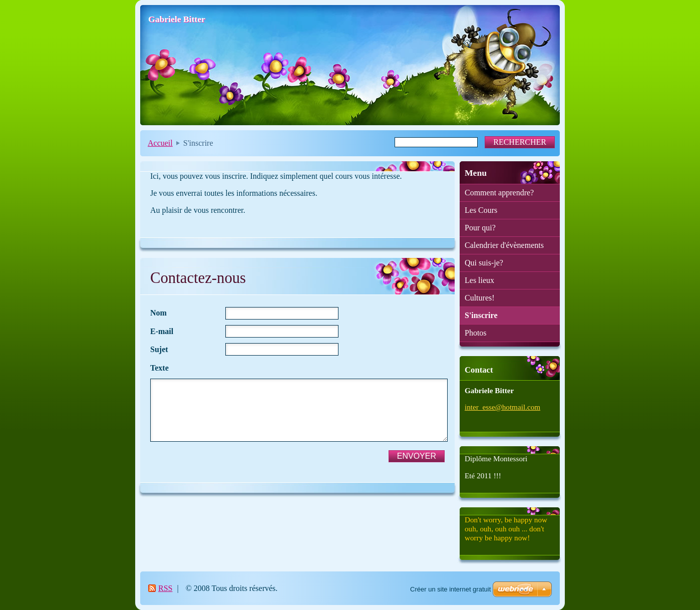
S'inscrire (481, 315)
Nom (158, 313)
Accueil (160, 143)
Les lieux (479, 280)
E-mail (162, 331)
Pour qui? (480, 228)
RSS (165, 588)
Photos (476, 333)
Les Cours (481, 210)
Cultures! (480, 298)
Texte (159, 368)
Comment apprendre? (499, 193)
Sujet (159, 349)
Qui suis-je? (484, 263)
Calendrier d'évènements (504, 245)
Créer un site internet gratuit (450, 589)
